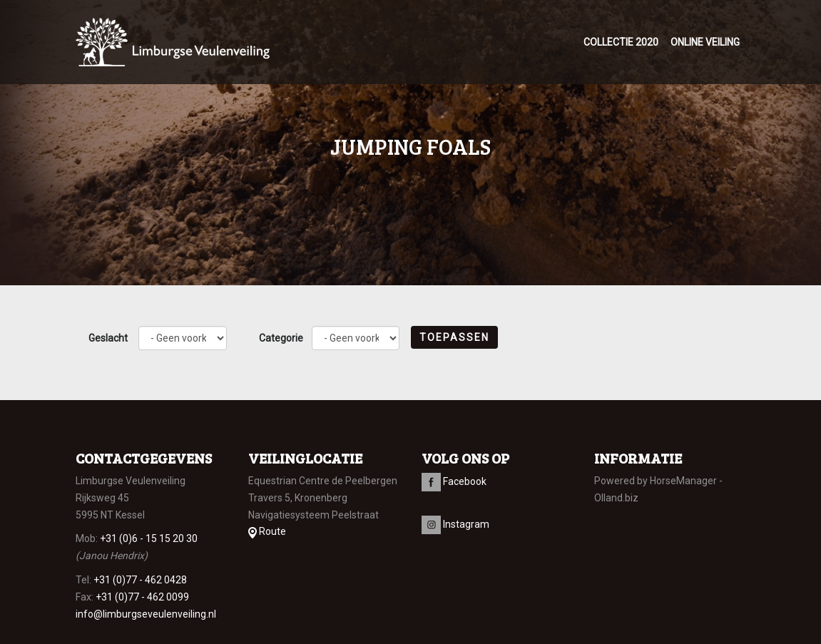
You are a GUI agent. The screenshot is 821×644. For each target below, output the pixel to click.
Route (267, 531)
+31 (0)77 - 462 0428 (140, 580)
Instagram (455, 524)
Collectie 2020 (621, 42)
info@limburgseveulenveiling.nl (146, 614)
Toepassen (454, 337)
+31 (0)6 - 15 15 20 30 (149, 538)
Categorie (281, 338)
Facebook (454, 481)
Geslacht (108, 338)
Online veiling (705, 42)
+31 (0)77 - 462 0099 (142, 597)
